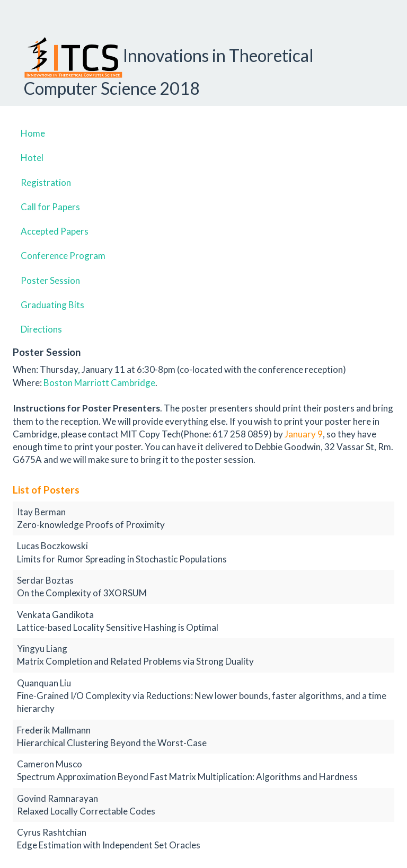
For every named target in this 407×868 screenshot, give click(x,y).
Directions (41, 329)
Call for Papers (50, 207)
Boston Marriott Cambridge (99, 383)
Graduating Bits (52, 305)
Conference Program (63, 256)
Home (33, 133)
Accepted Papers (55, 231)
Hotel (32, 158)
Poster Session (50, 280)
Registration (46, 182)
